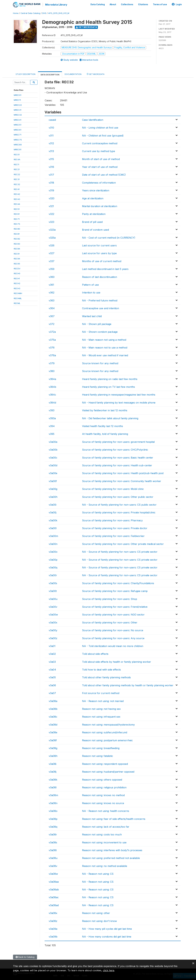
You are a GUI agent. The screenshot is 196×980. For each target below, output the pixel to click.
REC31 (17, 179)
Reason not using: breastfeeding (101, 748)
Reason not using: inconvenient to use (104, 842)
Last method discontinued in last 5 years (105, 269)
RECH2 (17, 283)
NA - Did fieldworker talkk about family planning (110, 418)
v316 (51, 167)
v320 (52, 198)
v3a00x (53, 622)
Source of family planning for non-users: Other (110, 622)
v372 (52, 324)
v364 (52, 308)
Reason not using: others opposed (102, 779)
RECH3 (17, 288)
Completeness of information (99, 182)
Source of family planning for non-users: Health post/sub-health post (123, 473)
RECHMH (18, 293)
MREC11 (17, 100)
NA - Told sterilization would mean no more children (113, 646)
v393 (52, 410)
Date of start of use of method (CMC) (104, 174)
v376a (52, 355)
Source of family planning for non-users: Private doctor (115, 528)
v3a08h (53, 756)
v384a (52, 379)
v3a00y (53, 630)
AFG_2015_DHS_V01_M (59, 13)
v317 (51, 174)
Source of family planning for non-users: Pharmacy (112, 520)
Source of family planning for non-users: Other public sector (118, 496)
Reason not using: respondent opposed (105, 763)
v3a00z (53, 638)
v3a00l (53, 528)
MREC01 (18, 95)
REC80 (17, 228)
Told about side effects (95, 654)
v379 (52, 363)
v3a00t (53, 591)
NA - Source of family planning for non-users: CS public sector (119, 504)
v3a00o (53, 551)
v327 (52, 253)
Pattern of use (90, 284)
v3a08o (53, 811)
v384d (52, 402)
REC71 (17, 219)
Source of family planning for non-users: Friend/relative (115, 606)
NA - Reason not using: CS (98, 873)
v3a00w (53, 614)
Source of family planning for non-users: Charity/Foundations (118, 583)
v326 (52, 245)
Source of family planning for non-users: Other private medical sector (123, 543)
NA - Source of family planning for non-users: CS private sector (120, 551)
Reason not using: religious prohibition (104, 787)
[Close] (193, 963)
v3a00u (53, 599)
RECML (17, 303)
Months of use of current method (102, 261)
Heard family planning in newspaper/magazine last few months (119, 394)
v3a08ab (54, 889)
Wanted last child (92, 316)
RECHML (18, 298)
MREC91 (18, 149)
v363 (52, 300)
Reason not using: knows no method (103, 795)
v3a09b (53, 936)
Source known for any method (100, 363)
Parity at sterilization (94, 214)
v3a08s (53, 842)
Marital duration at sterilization (100, 206)
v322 (51, 214)
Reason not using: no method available (105, 866)
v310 (51, 127)
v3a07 (52, 693)
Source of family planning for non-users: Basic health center (118, 457)
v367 (52, 316)
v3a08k (53, 779)
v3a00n (53, 543)
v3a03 (52, 661)
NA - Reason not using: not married (103, 701)
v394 (52, 426)
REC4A (17, 159)
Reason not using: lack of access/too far (106, 826)
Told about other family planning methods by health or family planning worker (128, 685)
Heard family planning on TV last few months (108, 387)
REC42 (17, 194)
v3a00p (53, 559)
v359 (52, 269)
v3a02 (52, 654)
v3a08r (53, 834)
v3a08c (53, 716)
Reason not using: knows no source (103, 803)
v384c (52, 394)
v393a (52, 418)
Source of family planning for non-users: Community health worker (122, 481)
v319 (51, 190)
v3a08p (53, 818)
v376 (52, 347)
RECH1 (17, 278)
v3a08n (53, 803)
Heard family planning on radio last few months (110, 379)
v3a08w (53, 873)
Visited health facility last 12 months (103, 426)
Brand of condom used (95, 229)
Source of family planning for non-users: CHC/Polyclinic (115, 449)
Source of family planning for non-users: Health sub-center (117, 465)
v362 (52, 292)
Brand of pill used (92, 221)
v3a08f (53, 740)
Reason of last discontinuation (100, 276)
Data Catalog (98, 4)
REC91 (17, 253)
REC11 (16, 164)
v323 (51, 221)
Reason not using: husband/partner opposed (108, 771)
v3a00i (53, 504)
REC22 (17, 174)
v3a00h (53, 496)
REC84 (17, 248)
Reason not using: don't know (99, 921)
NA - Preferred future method (100, 300)
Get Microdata (86, 27)
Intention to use (91, 292)
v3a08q (53, 826)
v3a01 (52, 646)
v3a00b (53, 449)
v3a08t (53, 850)
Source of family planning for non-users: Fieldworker (113, 536)
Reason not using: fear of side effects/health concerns (114, 818)
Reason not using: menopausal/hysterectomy (108, 724)
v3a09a (53, 928)
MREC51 (18, 124)
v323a (52, 229)
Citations (143, 4)
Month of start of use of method (101, 159)
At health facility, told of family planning (105, 434)
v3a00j (53, 512)
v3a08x (53, 913)
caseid (52, 119)
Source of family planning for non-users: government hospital (118, 441)
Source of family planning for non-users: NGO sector (113, 614)
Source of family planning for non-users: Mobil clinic (113, 489)
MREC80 (18, 144)
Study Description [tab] (25, 74)
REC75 (17, 224)
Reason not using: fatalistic (98, 756)
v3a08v (53, 866)
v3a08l (53, 787)
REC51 (17, 209)
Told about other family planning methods (106, 677)
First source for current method (101, 693)
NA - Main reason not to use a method (105, 347)
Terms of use (160, 4)
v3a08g (53, 748)
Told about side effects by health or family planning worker (117, 661)
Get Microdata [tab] (96, 74)
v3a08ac (54, 897)
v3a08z (53, 921)
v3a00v (53, 606)
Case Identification (93, 119)
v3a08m (53, 795)
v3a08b (53, 709)
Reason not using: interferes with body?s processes (112, 850)
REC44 (17, 204)
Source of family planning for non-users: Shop (110, 599)
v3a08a (53, 701)
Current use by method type (99, 151)
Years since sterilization (96, 190)
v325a (52, 237)
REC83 (17, 243)
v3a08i (53, 763)
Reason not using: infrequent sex (101, 716)
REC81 (17, 233)
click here (109, 970)
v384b (52, 387)
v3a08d (53, 724)
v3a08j (53, 771)
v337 (52, 261)
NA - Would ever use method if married (105, 355)
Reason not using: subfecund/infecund (105, 732)
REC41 (17, 189)
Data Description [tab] (50, 74)
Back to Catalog (25, 957)
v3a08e (53, 732)
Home (16, 13)
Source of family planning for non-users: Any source (113, 638)
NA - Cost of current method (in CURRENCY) (109, 237)
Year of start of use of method (100, 167)
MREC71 (18, 134)
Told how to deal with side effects (101, 669)
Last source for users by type (99, 253)
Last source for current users (99, 245)
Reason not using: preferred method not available (111, 858)
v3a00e (53, 473)
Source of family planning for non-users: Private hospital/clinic (119, 512)
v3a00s (53, 583)
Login (177, 4)
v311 (51, 135)
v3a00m (53, 536)
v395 (52, 434)
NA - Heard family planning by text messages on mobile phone (119, 402)
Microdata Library (56, 5)
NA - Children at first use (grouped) (103, 135)
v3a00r (53, 575)
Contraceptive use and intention (101, 308)
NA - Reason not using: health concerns (106, 811)
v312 (51, 143)
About (113, 4)
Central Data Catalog (30, 13)
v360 (52, 276)
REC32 (17, 184)
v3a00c (53, 457)
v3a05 (52, 677)
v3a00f (53, 481)
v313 (51, 151)
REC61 (17, 214)
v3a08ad (54, 905)
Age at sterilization (93, 198)
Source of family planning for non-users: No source (113, 630)
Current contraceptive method (100, 143)
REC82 (17, 238)
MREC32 (18, 114)
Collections (127, 4)
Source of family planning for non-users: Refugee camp (115, 591)
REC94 (17, 258)
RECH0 (17, 273)
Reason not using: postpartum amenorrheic (107, 740)
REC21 (17, 169)
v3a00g (53, 489)
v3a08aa (54, 881)
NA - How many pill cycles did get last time (107, 928)
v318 (51, 182)
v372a (52, 332)
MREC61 (18, 129)
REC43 (17, 199)
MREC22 (18, 105)
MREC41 (18, 119)
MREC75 (18, 139)
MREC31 (18, 110)
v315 (51, 159)
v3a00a (53, 441)
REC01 (17, 154)
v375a (52, 339)
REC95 (17, 263)
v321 (51, 206)
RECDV (17, 268)
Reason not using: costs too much (102, 834)
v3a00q (53, 567)
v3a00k (53, 520)
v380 (52, 371)
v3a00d (53, 465)
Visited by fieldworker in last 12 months (105, 410)
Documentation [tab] (73, 74)
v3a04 (52, 669)
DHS (44, 13)
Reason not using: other (96, 913)
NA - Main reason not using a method (104, 339)
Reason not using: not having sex (101, 709)
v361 (51, 284)
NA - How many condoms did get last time (107, 936)
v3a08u (53, 858)
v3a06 (52, 685)
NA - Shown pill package (97, 324)
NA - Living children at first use (100, 127)
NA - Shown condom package (100, 332)
